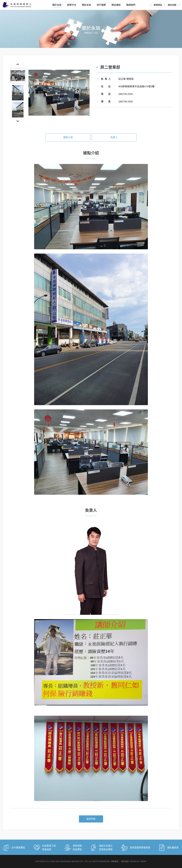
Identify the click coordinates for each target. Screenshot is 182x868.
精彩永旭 (86, 5)
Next (18, 121)
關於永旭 (57, 5)
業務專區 (158, 5)
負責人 (114, 139)
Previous (18, 64)
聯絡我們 (131, 5)
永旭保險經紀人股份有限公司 (17, 5)
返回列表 (91, 821)
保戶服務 (101, 5)
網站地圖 (172, 5)
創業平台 (72, 5)
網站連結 (116, 5)
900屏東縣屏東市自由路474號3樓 (136, 87)
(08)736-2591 (126, 94)
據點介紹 (68, 139)
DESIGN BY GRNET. (138, 861)
